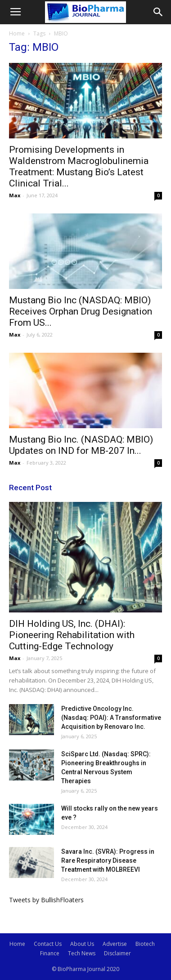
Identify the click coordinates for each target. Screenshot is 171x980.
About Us (82, 944)
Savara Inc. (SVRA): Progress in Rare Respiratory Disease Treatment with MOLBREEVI (108, 860)
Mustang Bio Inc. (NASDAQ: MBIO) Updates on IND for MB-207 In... (81, 445)
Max (15, 195)
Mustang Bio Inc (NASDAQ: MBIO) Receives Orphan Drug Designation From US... (81, 311)
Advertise (115, 944)
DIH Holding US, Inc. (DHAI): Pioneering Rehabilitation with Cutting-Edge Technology (72, 635)
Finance (50, 953)
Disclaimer (117, 953)
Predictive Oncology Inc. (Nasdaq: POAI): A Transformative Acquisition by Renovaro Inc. (111, 718)
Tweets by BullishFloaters (46, 900)
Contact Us (48, 944)
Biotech (145, 944)
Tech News (82, 953)
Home (17, 33)
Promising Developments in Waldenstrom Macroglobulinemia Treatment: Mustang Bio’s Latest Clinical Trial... (79, 166)
